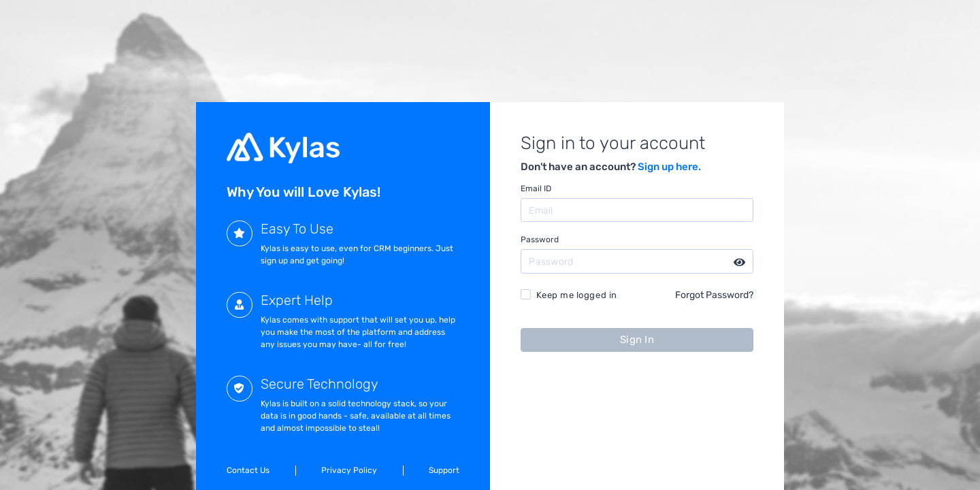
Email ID (536, 189)
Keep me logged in (577, 295)
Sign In (637, 340)
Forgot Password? (714, 295)
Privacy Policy (349, 470)
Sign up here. (669, 167)
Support (444, 470)
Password (540, 240)
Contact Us (248, 470)
